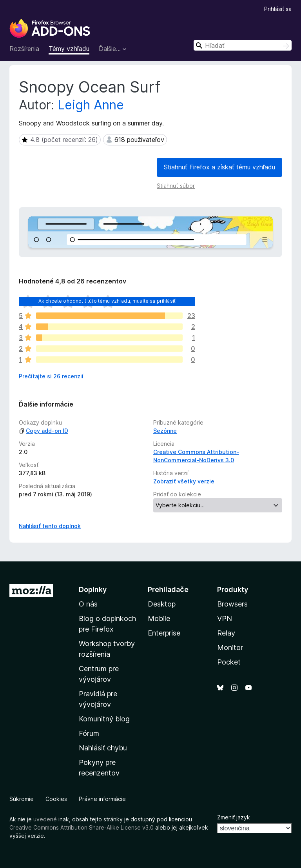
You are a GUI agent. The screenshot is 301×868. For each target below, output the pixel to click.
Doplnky (93, 589)
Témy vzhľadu (69, 49)
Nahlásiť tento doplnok (50, 526)
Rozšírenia (24, 49)
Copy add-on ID (44, 431)
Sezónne (165, 431)
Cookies (56, 799)
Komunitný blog (104, 719)
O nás (88, 604)
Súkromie (22, 799)
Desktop (162, 604)
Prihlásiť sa (278, 9)
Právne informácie (102, 799)
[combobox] (243, 45)
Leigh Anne (91, 105)
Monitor (230, 647)
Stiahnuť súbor (176, 186)
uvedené (45, 819)
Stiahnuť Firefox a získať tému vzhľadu (219, 167)
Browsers (232, 604)
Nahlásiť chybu (103, 748)
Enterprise (164, 633)
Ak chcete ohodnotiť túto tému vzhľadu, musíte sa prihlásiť (107, 301)
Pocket (229, 662)
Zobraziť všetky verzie (184, 481)
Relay (226, 633)
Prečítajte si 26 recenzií (51, 376)
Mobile (159, 618)
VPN (225, 618)
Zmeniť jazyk (234, 817)
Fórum (89, 733)
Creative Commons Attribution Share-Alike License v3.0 (82, 827)
